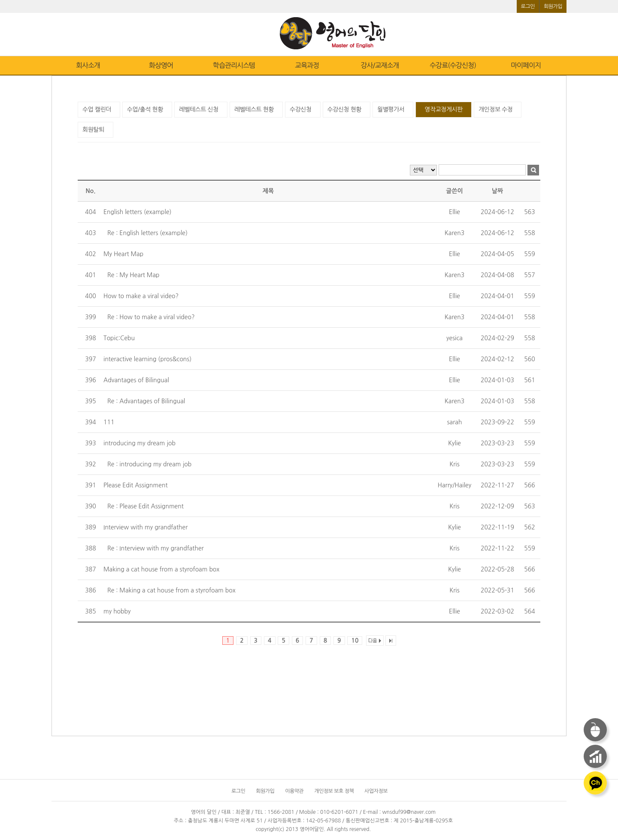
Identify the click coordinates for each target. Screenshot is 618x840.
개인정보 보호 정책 (334, 791)
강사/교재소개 (380, 65)
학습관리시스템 (234, 65)
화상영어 (161, 65)
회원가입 (553, 6)
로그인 (528, 6)
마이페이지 (526, 65)
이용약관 (294, 791)
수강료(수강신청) (453, 65)
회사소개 (88, 65)
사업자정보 (376, 791)
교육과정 (307, 65)
